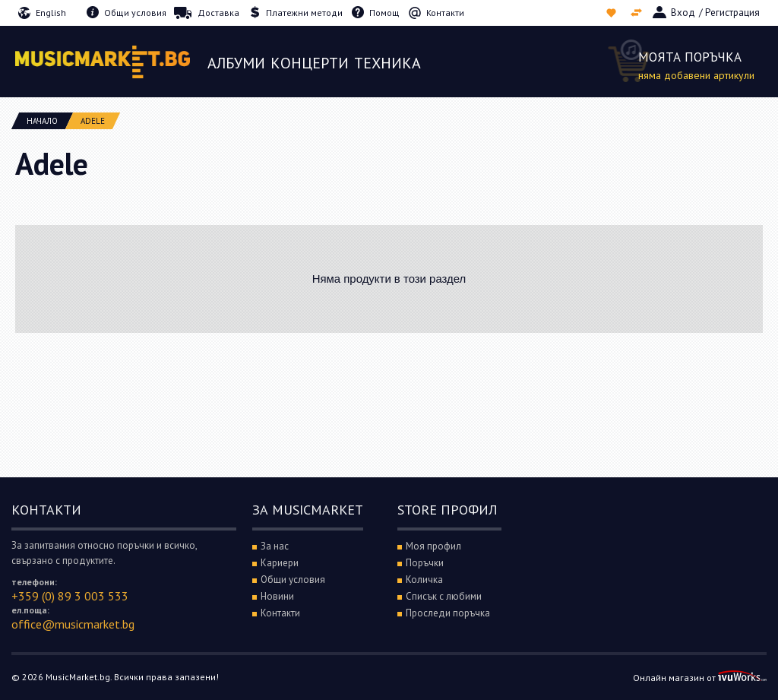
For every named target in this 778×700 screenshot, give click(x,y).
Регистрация (732, 13)
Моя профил (433, 546)
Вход (683, 13)
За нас (275, 546)
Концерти (310, 63)
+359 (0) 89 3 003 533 (70, 596)
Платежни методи (304, 13)
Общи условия (135, 13)
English (51, 13)
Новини (277, 596)
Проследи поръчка (448, 613)
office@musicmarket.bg (73, 624)
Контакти (445, 13)
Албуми (236, 63)
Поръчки (425, 563)
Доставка (218, 13)
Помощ (384, 13)
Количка (424, 580)
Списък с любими (613, 13)
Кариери (280, 563)
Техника (387, 63)
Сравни (638, 13)
